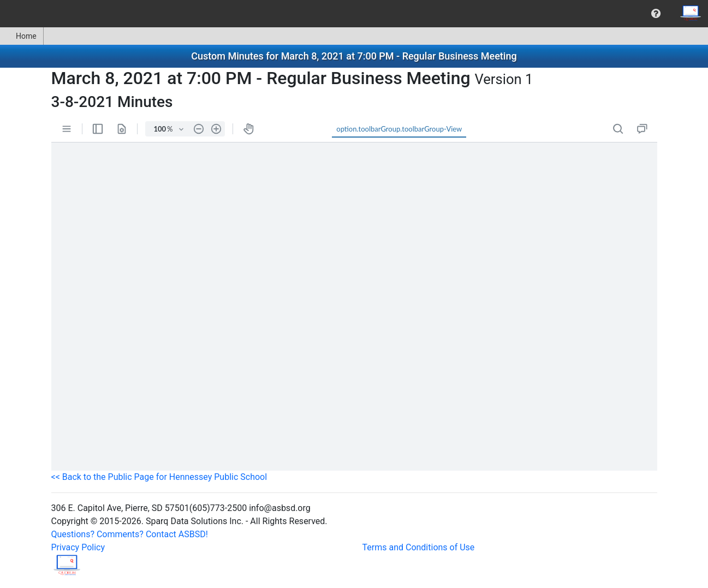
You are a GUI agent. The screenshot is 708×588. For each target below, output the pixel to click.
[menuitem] (656, 14)
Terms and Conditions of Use (419, 547)
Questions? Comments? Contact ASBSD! (130, 534)
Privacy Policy (78, 547)
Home (22, 36)
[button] (656, 14)
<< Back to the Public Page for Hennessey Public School (159, 477)
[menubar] (354, 14)
